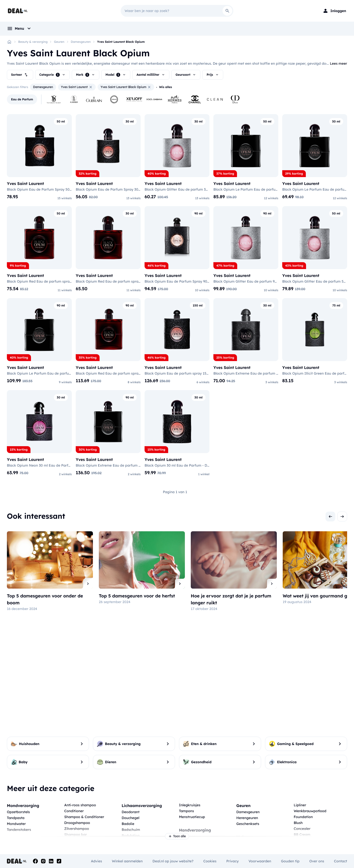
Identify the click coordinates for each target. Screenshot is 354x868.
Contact (341, 861)
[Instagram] (43, 861)
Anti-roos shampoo (80, 805)
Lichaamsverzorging (142, 806)
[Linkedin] (51, 861)
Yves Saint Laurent (77, 87)
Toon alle (177, 836)
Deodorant (131, 812)
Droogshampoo (77, 823)
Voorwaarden (260, 861)
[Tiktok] (59, 861)
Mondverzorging (23, 806)
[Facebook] (35, 861)
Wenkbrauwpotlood (310, 811)
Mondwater (16, 824)
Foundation (303, 817)
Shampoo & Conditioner (84, 817)
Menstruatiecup (192, 817)
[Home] (9, 42)
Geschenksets (248, 824)
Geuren (59, 42)
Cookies (210, 861)
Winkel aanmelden (127, 861)
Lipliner (300, 805)
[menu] (19, 29)
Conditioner (74, 811)
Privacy (232, 861)
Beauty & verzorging (33, 42)
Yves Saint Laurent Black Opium (121, 42)
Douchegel (131, 818)
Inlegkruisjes (190, 805)
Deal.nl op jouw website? (173, 861)
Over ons (317, 861)
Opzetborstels (18, 812)
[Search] (227, 11)
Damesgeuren (81, 42)
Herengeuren (247, 818)
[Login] (334, 11)
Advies (96, 861)
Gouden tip (290, 861)
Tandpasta (16, 818)
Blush (298, 823)
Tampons (186, 811)
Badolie (128, 824)
